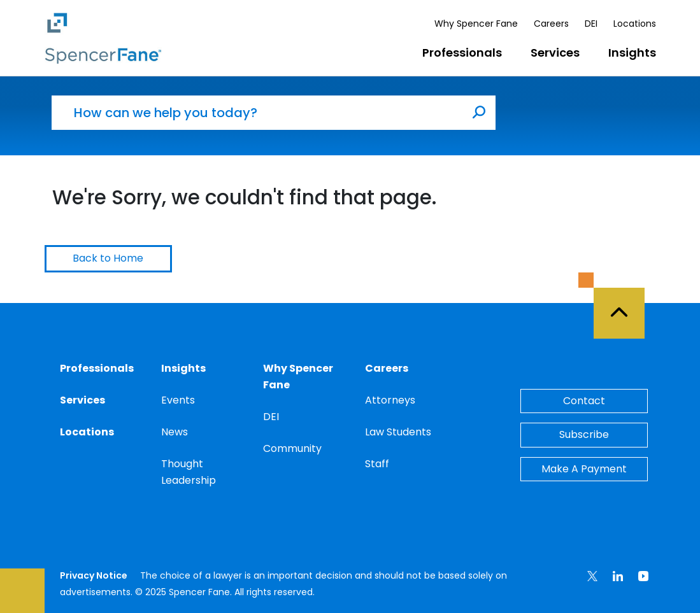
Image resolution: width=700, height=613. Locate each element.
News (175, 432)
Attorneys (390, 400)
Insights (632, 53)
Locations (635, 24)
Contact (584, 401)
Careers (551, 24)
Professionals (462, 53)
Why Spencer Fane (476, 24)
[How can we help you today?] (257, 113)
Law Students (398, 432)
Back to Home (108, 258)
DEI (591, 24)
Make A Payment (584, 469)
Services (555, 53)
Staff (377, 464)
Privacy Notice (94, 575)
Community (292, 448)
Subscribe (584, 434)
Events (178, 400)
